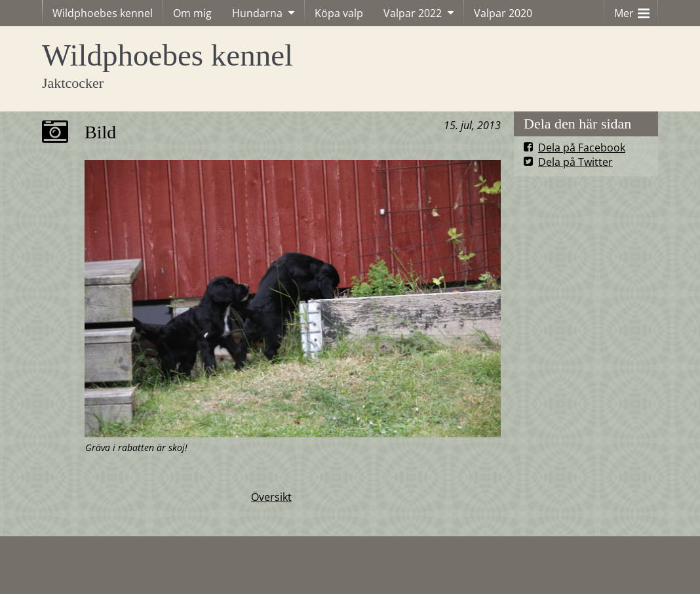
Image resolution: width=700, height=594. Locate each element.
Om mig (192, 13)
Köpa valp (339, 13)
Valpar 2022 (413, 13)
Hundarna (257, 13)
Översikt (271, 497)
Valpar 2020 (503, 13)
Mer (632, 10)
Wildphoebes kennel (103, 13)
